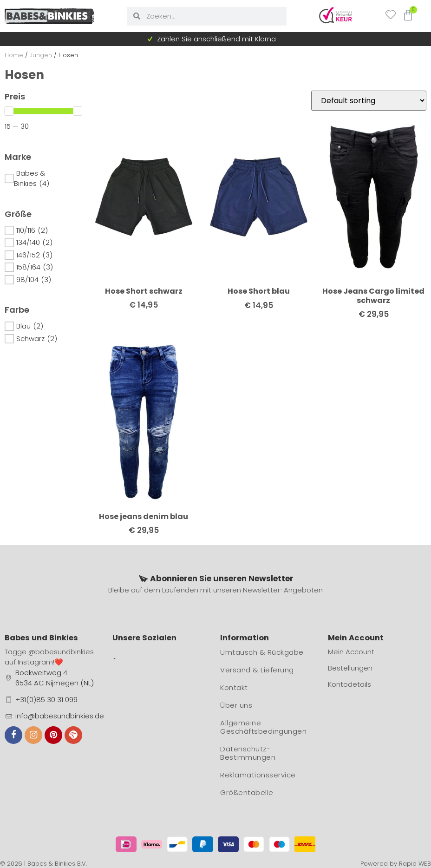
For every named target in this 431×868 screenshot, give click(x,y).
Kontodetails (349, 684)
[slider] (9, 111)
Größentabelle (247, 792)
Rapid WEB (415, 864)
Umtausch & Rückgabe (262, 652)
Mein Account (351, 652)
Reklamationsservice (258, 775)
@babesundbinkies (61, 652)
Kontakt (234, 687)
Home (14, 55)
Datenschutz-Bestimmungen (248, 753)
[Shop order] (369, 101)
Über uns (236, 705)
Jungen (41, 55)
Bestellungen (350, 668)
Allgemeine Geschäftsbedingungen (263, 727)
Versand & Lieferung (257, 670)
